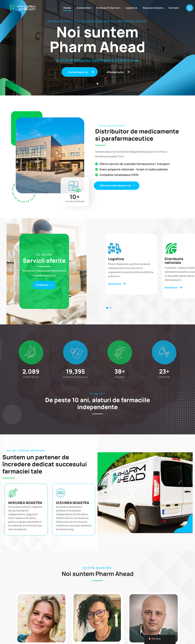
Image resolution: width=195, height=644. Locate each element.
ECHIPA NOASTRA (97, 568)
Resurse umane (152, 8)
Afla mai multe (118, 72)
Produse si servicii (107, 8)
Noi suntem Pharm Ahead (98, 574)
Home (66, 8)
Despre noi (83, 8)
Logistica (131, 8)
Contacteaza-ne (81, 72)
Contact (173, 8)
